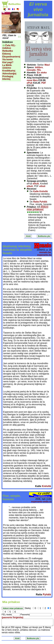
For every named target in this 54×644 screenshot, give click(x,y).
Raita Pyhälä (40, 202)
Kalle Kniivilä (40, 191)
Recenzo (32, 189)
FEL (39, 70)
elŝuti (36, 184)
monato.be (45, 252)
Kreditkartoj (9, 71)
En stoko (42, 73)
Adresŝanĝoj (9, 74)
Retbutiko (8, 51)
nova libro (32, 80)
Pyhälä (47, 594)
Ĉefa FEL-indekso (9, 47)
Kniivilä (46, 486)
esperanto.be (44, 255)
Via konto (7, 59)
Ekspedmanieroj (11, 57)
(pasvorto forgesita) (12, 617)
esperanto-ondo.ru (41, 502)
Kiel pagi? (8, 62)
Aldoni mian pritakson (38, 208)
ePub (30, 83)
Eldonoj (7, 54)
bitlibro (39, 67)
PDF (44, 83)
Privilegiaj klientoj (8, 78)
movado (31, 70)
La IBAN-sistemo (7, 67)
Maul (47, 65)
